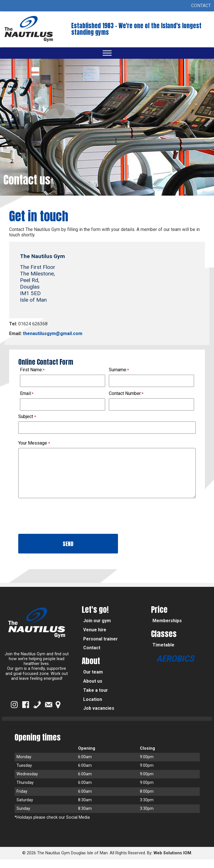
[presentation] (62, 526)
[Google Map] (58, 713)
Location (93, 708)
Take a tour (95, 699)
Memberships (167, 629)
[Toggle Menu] (107, 53)
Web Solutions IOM (172, 862)
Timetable (163, 653)
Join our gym (97, 629)
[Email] (48, 713)
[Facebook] (26, 713)
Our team (93, 681)
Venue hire (95, 638)
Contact (92, 656)
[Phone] (37, 713)
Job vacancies (99, 717)
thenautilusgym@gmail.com (52, 333)
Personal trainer (100, 647)
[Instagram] (14, 713)
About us (93, 690)
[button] (201, 6)
